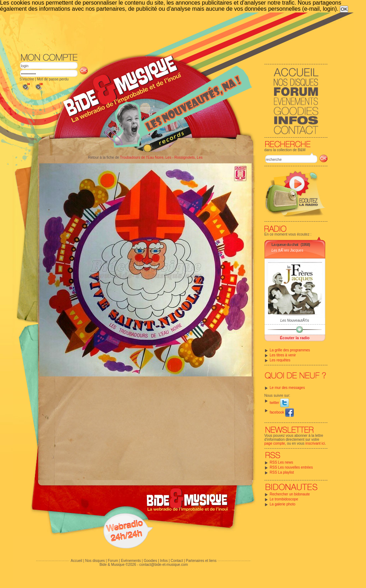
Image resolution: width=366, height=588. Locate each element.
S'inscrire (27, 79)
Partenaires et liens (201, 561)
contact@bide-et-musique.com (164, 565)
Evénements (131, 561)
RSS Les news (282, 462)
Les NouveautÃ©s (295, 320)
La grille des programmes (290, 350)
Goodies (150, 561)
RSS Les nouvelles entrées (291, 467)
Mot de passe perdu (53, 79)
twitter (279, 403)
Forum (113, 561)
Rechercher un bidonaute (290, 494)
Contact (177, 561)
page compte (275, 443)
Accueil (76, 561)
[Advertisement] (174, 32)
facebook (282, 412)
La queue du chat (285, 244)
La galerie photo (283, 504)
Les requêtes (280, 360)
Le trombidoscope (284, 499)
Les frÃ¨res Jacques (288, 250)
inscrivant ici (315, 443)
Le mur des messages (287, 388)
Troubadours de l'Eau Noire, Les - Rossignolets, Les (161, 157)
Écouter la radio (295, 338)
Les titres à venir (283, 355)
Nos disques (95, 561)
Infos (164, 561)
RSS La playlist (282, 472)
